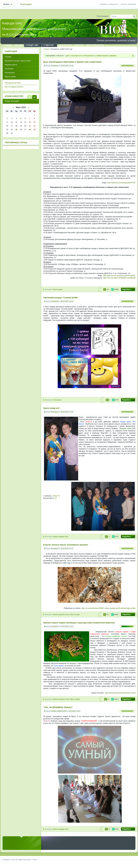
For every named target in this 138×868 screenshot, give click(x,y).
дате (68, 56)
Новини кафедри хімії (60, 537)
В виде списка (30, 97)
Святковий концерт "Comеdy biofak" (61, 298)
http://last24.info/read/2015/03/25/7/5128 (120, 693)
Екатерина (55, 66)
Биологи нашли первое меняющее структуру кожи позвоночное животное (79, 623)
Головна (8, 57)
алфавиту (113, 56)
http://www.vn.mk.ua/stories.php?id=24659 (119, 276)
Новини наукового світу (61, 614)
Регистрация (26, 4)
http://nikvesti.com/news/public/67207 (121, 183)
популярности (76, 56)
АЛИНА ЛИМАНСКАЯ (59, 711)
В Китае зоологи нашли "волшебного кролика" (66, 545)
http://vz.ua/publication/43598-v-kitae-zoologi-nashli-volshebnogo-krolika (108, 608)
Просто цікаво (58, 289)
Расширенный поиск (13, 83)
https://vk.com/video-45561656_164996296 (119, 278)
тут (56, 498)
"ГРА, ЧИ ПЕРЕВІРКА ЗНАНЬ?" (58, 707)
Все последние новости (14, 87)
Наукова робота (11, 65)
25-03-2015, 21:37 (67, 548)
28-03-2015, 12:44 (67, 66)
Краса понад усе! (52, 408)
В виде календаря (34, 97)
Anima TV (56, 496)
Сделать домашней (128, 4)
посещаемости (89, 56)
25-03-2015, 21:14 (67, 626)
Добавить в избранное (109, 4)
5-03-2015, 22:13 (74, 711)
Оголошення (57, 400)
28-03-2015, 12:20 (67, 301)
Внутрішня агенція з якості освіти (18, 61)
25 (16, 130)
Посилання (9, 69)
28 (30, 130)
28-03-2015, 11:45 (67, 412)
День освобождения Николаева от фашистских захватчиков (72, 62)
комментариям (102, 56)
